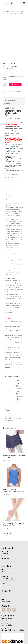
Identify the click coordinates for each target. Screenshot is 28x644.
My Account (5, 558)
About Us (4, 569)
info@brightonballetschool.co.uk (8, 596)
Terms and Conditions (9, 574)
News (3, 583)
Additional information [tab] (10, 101)
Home (4, 11)
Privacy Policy (6, 576)
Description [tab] (7, 98)
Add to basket (15, 85)
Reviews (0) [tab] (7, 103)
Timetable (5, 554)
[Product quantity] (5, 85)
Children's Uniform (11, 11)
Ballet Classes (6, 551)
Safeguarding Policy (8, 578)
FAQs (3, 572)
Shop (3, 556)
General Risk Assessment (10, 581)
